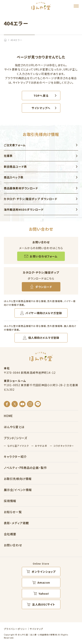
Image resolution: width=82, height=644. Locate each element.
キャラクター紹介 (15, 457)
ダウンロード (44, 287)
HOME (8, 416)
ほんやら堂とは (14, 427)
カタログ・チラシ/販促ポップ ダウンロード (31, 199)
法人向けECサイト (44, 604)
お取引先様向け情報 (18, 479)
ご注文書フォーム (15, 145)
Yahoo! (44, 594)
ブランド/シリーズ (16, 438)
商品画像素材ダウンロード (21, 188)
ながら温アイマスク (18, 446)
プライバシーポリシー (16, 629)
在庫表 (8, 156)
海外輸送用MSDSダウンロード (24, 209)
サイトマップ (36, 629)
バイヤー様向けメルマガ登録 (44, 313)
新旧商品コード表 (15, 167)
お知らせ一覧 (13, 512)
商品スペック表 (14, 177)
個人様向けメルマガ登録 (44, 338)
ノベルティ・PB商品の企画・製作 (25, 468)
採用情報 (10, 501)
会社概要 (10, 534)
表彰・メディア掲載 (16, 523)
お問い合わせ (13, 545)
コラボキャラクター (64, 446)
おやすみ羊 (41, 446)
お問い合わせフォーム (44, 256)
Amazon (44, 582)
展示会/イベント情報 (18, 490)
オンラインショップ (44, 572)
